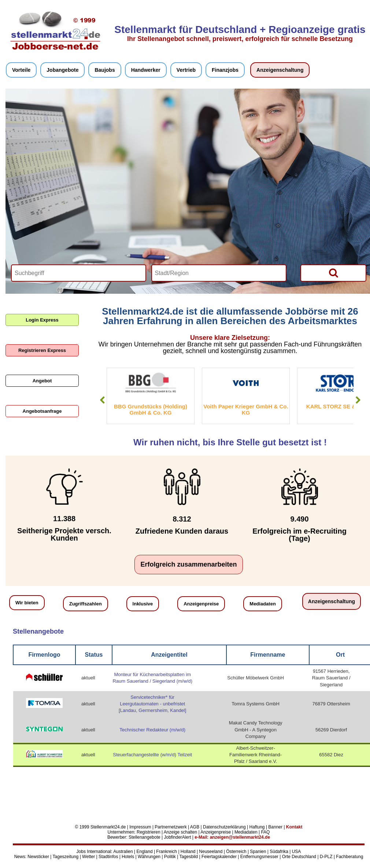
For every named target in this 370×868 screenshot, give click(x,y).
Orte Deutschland (299, 857)
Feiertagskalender (219, 857)
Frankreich (166, 852)
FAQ (265, 832)
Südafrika (279, 852)
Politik (170, 857)
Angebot (42, 381)
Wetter (88, 857)
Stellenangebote (145, 837)
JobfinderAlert (177, 837)
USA (297, 852)
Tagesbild (188, 857)
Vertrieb (186, 70)
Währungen (149, 857)
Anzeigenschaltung (280, 70)
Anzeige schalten (180, 832)
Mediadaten (263, 604)
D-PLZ (326, 857)
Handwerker (146, 70)
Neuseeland (211, 852)
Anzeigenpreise (201, 604)
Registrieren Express (42, 350)
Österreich (236, 852)
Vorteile (21, 70)
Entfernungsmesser (259, 857)
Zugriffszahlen (86, 604)
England (145, 852)
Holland (188, 852)
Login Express (42, 320)
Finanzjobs (225, 70)
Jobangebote (62, 70)
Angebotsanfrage (42, 411)
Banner (275, 827)
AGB (195, 827)
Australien (123, 852)
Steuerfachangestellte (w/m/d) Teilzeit (152, 755)
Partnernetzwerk (171, 827)
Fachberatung (349, 857)
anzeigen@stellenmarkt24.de (240, 837)
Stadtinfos (108, 857)
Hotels (128, 857)
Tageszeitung (66, 857)
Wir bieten (27, 603)
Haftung (257, 827)
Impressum (140, 827)
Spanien (258, 852)
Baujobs (105, 70)
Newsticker (38, 857)
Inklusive (143, 604)
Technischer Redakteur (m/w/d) (152, 730)
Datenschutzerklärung (224, 827)
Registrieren (149, 832)
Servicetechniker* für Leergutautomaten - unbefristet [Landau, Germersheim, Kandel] (152, 704)
